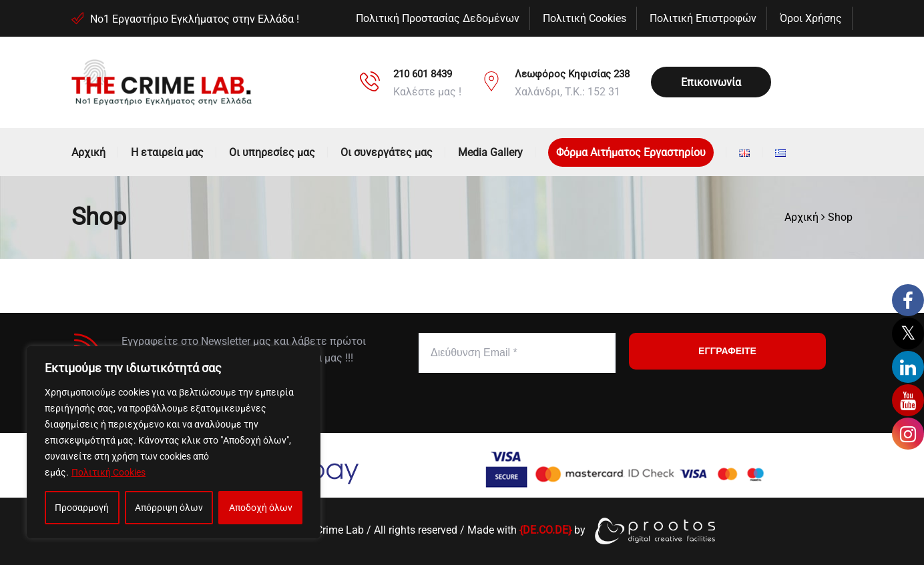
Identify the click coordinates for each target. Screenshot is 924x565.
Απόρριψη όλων (169, 508)
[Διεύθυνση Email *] (517, 353)
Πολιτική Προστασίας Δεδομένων (438, 18)
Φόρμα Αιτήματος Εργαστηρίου (631, 152)
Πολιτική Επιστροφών (703, 18)
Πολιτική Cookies (108, 472)
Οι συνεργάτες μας (387, 152)
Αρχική (88, 152)
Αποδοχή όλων (261, 508)
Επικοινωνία (711, 82)
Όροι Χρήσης (811, 18)
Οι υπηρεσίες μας (272, 152)
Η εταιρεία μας (167, 152)
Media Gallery (490, 152)
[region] (174, 442)
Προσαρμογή (82, 508)
